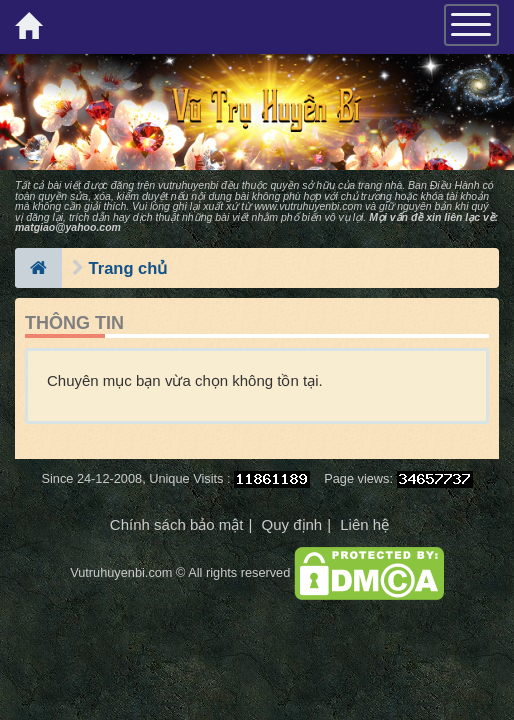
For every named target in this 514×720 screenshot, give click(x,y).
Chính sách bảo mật (177, 524)
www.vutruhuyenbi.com (308, 206)
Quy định (291, 524)
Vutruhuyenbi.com (121, 572)
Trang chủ (128, 268)
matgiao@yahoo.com (68, 227)
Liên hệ (364, 524)
